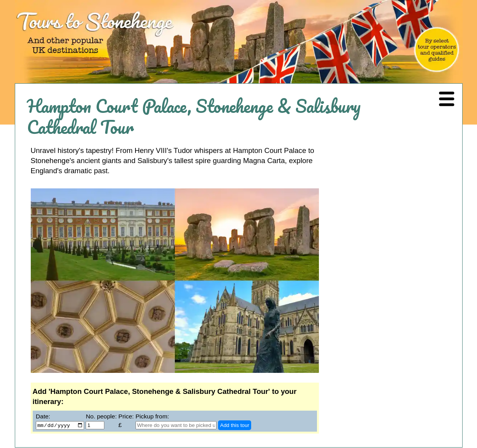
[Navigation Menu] (447, 99)
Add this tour (235, 426)
